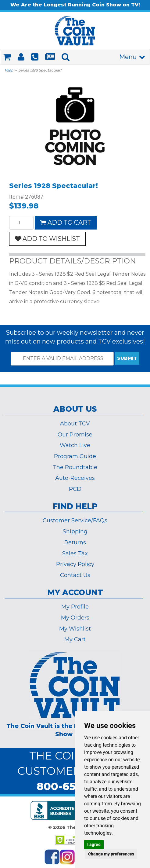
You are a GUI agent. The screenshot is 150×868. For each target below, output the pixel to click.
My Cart (75, 639)
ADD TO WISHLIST (47, 239)
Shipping (75, 531)
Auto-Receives (75, 478)
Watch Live (75, 445)
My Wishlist (75, 629)
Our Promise (75, 435)
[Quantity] (21, 223)
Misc (9, 70)
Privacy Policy (75, 564)
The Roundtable (75, 467)
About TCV (75, 424)
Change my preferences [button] (111, 854)
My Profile (75, 607)
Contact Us (75, 575)
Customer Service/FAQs (75, 520)
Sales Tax (75, 554)
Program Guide (75, 456)
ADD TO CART (66, 223)
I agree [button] (94, 844)
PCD (75, 489)
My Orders (75, 618)
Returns (75, 542)
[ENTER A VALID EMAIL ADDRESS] (62, 359)
